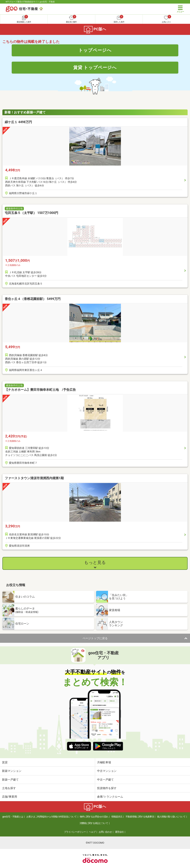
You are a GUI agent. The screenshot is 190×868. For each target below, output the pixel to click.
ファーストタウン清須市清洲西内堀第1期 (34, 478)
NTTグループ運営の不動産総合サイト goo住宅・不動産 (30, 2)
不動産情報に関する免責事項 (140, 817)
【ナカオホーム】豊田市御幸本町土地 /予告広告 (40, 390)
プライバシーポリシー (75, 832)
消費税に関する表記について (94, 823)
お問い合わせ (105, 832)
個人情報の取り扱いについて (171, 817)
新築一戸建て (10, 780)
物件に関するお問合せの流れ (94, 817)
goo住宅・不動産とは (13, 817)
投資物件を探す (107, 788)
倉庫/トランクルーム (110, 797)
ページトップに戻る (95, 638)
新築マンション (12, 771)
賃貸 (5, 762)
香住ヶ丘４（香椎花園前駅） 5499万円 (33, 299)
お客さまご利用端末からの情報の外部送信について (52, 817)
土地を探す (9, 788)
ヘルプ (92, 832)
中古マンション (107, 771)
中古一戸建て (105, 780)
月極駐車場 (104, 762)
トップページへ (95, 50)
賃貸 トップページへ (95, 67)
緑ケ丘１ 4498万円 (18, 122)
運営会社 (119, 832)
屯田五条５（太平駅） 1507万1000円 (31, 213)
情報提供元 (117, 817)
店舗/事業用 (10, 797)
